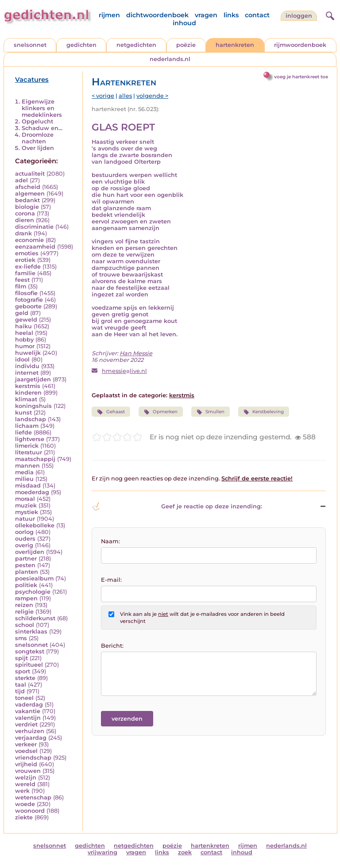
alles (125, 96)
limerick (27, 446)
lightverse (30, 439)
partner (26, 559)
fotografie (29, 300)
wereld (25, 784)
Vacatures (32, 80)
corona (25, 213)
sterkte (25, 678)
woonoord (30, 811)
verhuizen (30, 731)
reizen (24, 605)
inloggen (299, 16)
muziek (26, 505)
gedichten (81, 45)
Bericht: (112, 646)
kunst (23, 413)
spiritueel (29, 665)
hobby (24, 340)
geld (22, 313)
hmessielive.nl (124, 371)
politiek (26, 585)
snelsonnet (30, 45)
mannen (27, 466)
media (24, 472)
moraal (25, 499)
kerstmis (28, 386)
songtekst (30, 651)
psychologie (33, 592)
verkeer (26, 744)
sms (21, 638)
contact (257, 15)
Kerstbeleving (264, 412)
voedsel (26, 751)
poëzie (186, 45)
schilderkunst (35, 618)
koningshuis (33, 406)
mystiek (27, 512)
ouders (25, 539)
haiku (23, 326)
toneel (24, 698)
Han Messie (136, 353)
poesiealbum (34, 578)
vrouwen (28, 771)
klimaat (26, 399)
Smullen (211, 412)
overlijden (30, 552)
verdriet (26, 724)
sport (23, 671)
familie (25, 273)
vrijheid (26, 764)
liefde (23, 432)
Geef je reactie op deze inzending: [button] (177, 507)
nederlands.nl (170, 59)
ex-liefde (28, 267)
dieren (25, 220)
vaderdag (29, 705)
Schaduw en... (42, 128)
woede (25, 804)
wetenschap (33, 797)
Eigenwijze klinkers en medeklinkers (42, 108)
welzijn (26, 778)
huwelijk (28, 353)
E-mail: (111, 580)
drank (23, 233)
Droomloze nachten (38, 138)
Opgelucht (37, 121)
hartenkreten (235, 45)
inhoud (184, 23)
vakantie (28, 711)
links (231, 15)
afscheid (28, 187)
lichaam (27, 426)
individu (27, 366)
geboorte (28, 306)
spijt (21, 658)
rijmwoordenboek (300, 45)
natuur (25, 519)
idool (22, 359)
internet (27, 373)
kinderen (28, 393)
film (21, 286)
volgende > (152, 96)
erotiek (25, 260)
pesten (25, 565)
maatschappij (35, 459)
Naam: (110, 541)
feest (22, 280)
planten (27, 572)
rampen (26, 598)
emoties (27, 253)
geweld (26, 320)
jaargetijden (33, 379)
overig (24, 545)
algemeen (30, 194)
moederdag (32, 492)
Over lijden (38, 148)
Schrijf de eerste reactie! (257, 478)
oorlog (24, 532)
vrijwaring (102, 852)
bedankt (27, 200)
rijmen (109, 15)
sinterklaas (31, 632)
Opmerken (161, 412)
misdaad (28, 486)
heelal (24, 333)
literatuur (29, 452)
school (25, 625)
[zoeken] (329, 15)
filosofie (26, 293)
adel (21, 180)
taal (21, 685)
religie (24, 612)
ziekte (24, 817)
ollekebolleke (35, 525)
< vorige (103, 96)
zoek (185, 852)
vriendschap (33, 758)
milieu (24, 479)
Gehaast (111, 412)
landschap (31, 419)
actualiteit (30, 174)
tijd (20, 691)
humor (25, 346)
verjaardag (31, 738)
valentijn (28, 718)
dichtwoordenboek (157, 15)
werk (22, 791)
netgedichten (136, 45)
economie (29, 240)
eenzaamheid (35, 247)
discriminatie (34, 227)
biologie (27, 207)
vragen (206, 15)
